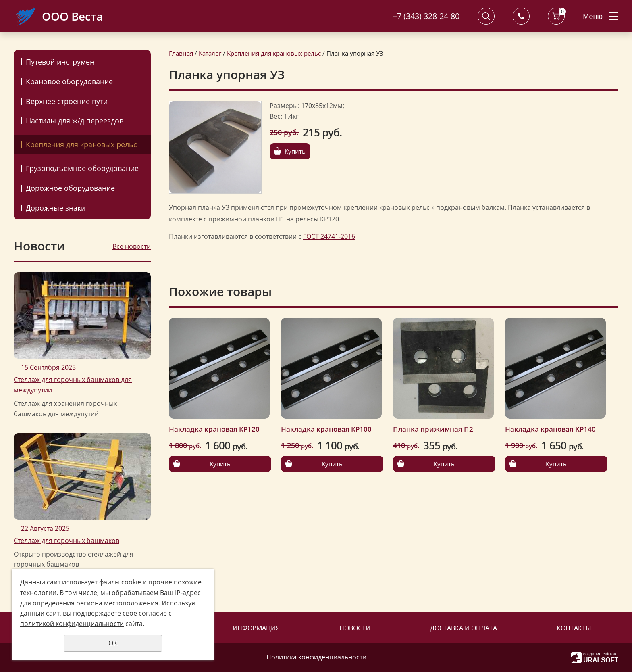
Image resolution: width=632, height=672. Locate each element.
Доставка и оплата (464, 628)
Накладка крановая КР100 (326, 429)
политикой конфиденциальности (72, 624)
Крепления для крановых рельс (81, 144)
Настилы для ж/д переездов (75, 121)
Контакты (574, 628)
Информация (256, 628)
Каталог (210, 53)
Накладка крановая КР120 (214, 429)
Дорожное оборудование (70, 188)
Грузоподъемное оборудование (82, 168)
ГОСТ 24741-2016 (329, 236)
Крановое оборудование (69, 81)
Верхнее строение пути (67, 101)
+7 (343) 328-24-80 (426, 16)
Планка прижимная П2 (433, 429)
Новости (355, 628)
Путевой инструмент (62, 62)
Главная (181, 53)
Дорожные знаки (56, 208)
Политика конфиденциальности (316, 657)
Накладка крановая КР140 (550, 429)
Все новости (132, 246)
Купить (295, 151)
